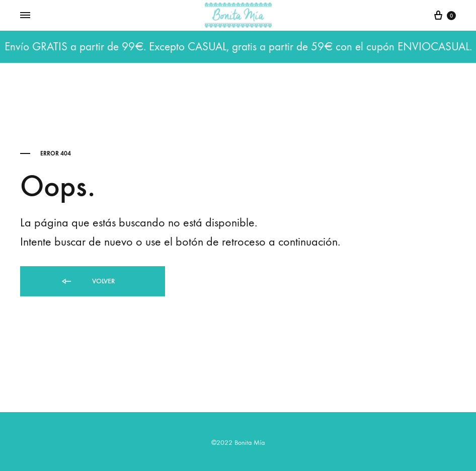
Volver (88, 282)
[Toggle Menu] (25, 16)
